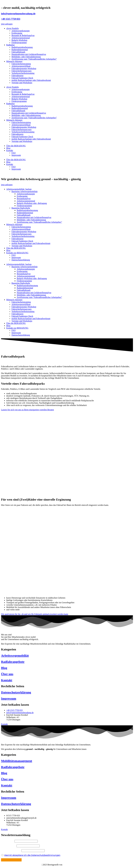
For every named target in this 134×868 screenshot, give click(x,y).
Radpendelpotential (20, 50)
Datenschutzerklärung (21, 260)
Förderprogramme (19, 43)
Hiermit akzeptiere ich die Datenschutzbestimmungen (32, 855)
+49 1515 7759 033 (11, 19)
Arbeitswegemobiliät (15, 656)
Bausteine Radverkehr (21, 208)
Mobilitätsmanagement (17, 761)
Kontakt (10, 150)
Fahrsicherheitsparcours (22, 71)
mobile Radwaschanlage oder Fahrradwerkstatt (31, 80)
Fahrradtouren (17, 76)
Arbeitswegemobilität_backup (19, 189)
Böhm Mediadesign (71, 865)
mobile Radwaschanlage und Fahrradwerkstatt (31, 243)
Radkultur (10, 45)
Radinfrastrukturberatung (22, 47)
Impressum (16, 155)
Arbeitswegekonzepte (21, 31)
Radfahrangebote (13, 662)
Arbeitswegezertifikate (21, 66)
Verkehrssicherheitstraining (23, 73)
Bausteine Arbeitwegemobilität (25, 191)
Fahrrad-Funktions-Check (22, 78)
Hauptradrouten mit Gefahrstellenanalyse (29, 54)
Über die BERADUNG (16, 146)
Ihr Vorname (8, 841)
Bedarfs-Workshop (19, 40)
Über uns (7, 674)
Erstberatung (17, 33)
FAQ (14, 153)
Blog (8, 148)
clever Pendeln (12, 28)
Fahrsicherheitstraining (21, 64)
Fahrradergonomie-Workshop (24, 68)
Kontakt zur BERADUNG (17, 253)
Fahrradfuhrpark (18, 52)
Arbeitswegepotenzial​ (26, 201)
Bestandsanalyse (24, 199)
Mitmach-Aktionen (14, 61)
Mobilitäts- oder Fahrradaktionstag (26, 57)
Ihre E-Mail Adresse (11, 851)
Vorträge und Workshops (22, 83)
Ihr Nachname (9, 846)
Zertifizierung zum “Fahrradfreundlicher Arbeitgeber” (34, 59)
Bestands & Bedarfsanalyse (23, 35)
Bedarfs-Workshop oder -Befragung (32, 203)
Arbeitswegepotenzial (21, 38)
